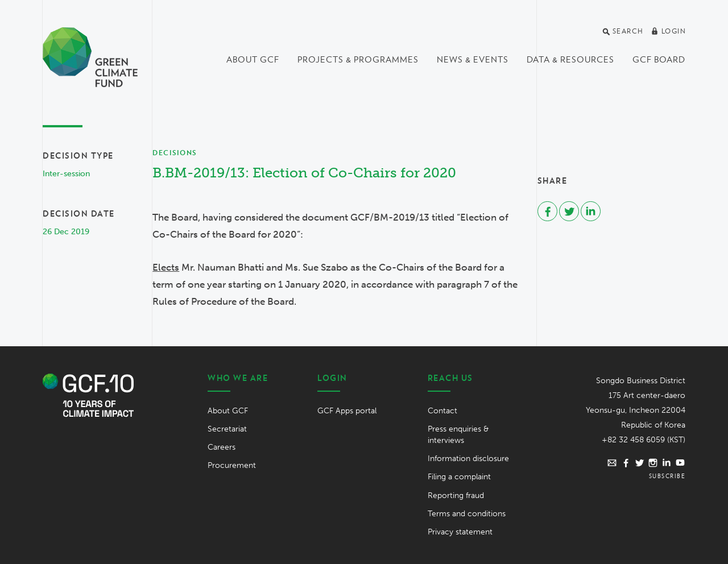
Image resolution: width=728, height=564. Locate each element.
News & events (473, 60)
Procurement (232, 465)
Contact (442, 411)
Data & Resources (570, 60)
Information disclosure (468, 459)
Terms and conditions (467, 514)
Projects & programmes (358, 60)
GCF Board (659, 60)
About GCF (253, 60)
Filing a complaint (459, 477)
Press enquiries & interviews (458, 435)
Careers (222, 447)
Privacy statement (460, 532)
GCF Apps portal (347, 411)
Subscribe (667, 476)
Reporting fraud (456, 495)
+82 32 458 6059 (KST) (644, 440)
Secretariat (227, 429)
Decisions (175, 153)
